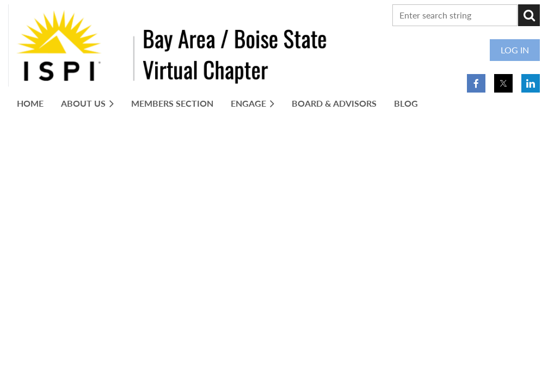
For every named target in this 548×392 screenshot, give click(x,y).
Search (529, 15)
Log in (515, 50)
